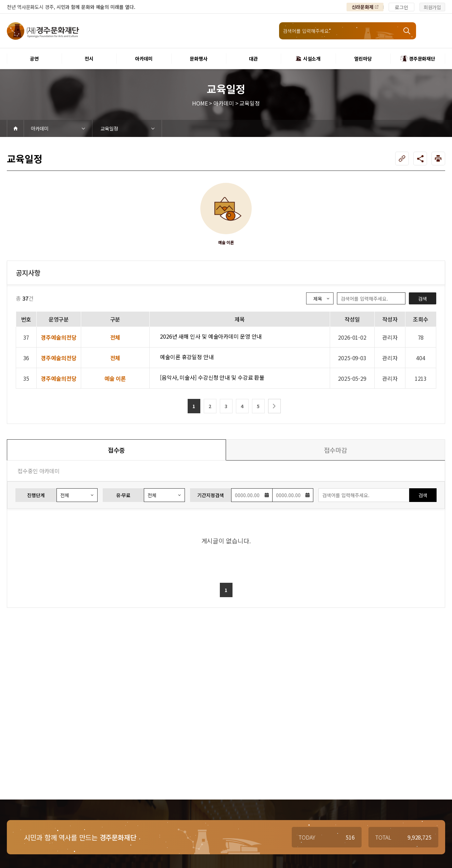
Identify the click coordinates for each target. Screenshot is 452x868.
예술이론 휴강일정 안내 (187, 357)
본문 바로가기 (0, 0)
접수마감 (336, 450)
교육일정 (109, 128)
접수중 (117, 450)
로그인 (401, 7)
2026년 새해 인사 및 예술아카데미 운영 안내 (211, 336)
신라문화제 (363, 7)
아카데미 (40, 128)
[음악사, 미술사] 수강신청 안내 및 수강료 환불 (212, 377)
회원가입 (432, 7)
